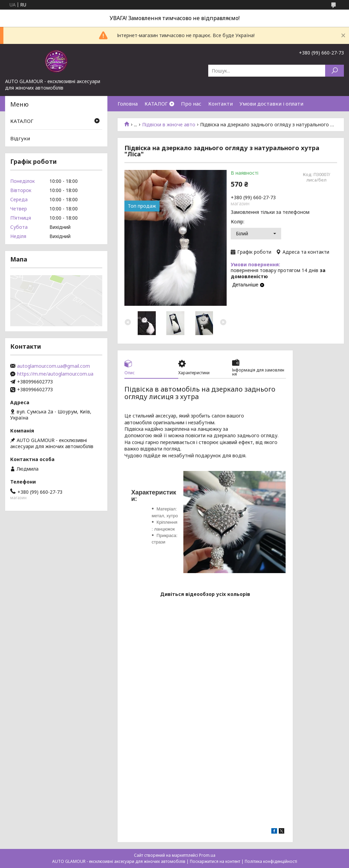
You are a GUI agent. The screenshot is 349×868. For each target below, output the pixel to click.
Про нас (191, 104)
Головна (128, 104)
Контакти (221, 104)
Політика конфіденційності (271, 861)
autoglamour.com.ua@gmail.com (54, 366)
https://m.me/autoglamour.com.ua (55, 374)
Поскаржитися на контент (215, 861)
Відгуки (20, 138)
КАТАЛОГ (156, 104)
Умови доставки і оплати (271, 104)
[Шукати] (335, 71)
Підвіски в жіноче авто (169, 125)
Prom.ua (207, 855)
